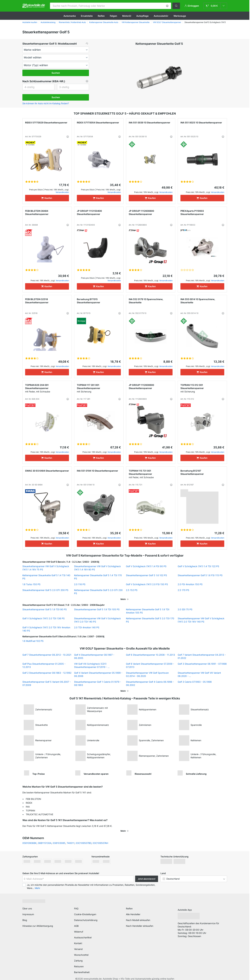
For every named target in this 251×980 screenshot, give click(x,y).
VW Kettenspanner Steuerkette (136, 22)
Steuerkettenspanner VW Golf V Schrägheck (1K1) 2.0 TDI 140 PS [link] (97, 620)
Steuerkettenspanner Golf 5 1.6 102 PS (146, 575)
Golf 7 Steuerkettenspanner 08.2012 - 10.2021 (47, 655)
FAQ (76, 904)
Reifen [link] (129, 904)
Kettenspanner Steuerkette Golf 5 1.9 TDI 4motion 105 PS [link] (148, 611)
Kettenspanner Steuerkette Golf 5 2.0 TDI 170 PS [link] (150, 620)
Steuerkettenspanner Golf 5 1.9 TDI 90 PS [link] (45, 609)
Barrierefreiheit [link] (82, 968)
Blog (25, 916)
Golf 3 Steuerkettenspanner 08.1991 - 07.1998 (202, 664)
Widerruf (79, 927)
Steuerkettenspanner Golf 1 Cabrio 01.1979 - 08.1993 (98, 683)
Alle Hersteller (133, 910)
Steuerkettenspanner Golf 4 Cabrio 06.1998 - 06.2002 (150, 683)
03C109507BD (84, 839)
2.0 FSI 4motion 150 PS (190, 584)
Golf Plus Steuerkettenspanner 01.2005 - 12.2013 (44, 665)
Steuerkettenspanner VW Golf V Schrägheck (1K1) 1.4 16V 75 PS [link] (46, 568)
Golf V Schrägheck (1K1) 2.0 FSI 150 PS (147, 584)
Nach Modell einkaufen (138, 916)
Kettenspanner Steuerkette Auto (104, 22)
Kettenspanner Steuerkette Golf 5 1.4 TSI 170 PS (98, 577)
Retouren (79, 962)
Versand (78, 945)
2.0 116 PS (80, 584)
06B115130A (45, 839)
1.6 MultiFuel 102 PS (33, 641)
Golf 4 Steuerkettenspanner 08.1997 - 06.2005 (94, 656)
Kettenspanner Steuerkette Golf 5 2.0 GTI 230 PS (98, 592)
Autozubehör (161, 16)
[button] (167, 6)
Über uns (27, 904)
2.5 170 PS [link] (183, 590)
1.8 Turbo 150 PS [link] (31, 584)
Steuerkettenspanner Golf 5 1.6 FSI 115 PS (200, 575)
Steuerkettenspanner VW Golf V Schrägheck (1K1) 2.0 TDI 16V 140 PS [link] (201, 620)
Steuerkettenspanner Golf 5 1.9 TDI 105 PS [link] (97, 609)
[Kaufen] (47, 198)
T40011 (71, 839)
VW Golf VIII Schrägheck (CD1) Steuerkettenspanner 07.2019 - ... (92, 665)
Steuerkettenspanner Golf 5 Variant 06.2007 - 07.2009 (47, 683)
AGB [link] (76, 922)
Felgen (113, 16)
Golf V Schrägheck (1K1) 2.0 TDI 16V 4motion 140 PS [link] (46, 629)
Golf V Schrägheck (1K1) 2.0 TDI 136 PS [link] (43, 618)
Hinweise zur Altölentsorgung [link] (38, 922)
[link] (215, 6)
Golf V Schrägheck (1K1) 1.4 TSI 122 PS (198, 566)
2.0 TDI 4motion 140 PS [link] (87, 627)
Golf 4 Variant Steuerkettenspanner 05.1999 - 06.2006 (98, 674)
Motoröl (127, 16)
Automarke (70, 16)
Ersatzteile (87, 16)
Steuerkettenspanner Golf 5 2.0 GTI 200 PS (45, 590)
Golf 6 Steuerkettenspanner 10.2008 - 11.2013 (150, 655)
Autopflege (142, 16)
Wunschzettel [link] (81, 951)
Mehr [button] (37, 884)
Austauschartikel (83, 933)
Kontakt (78, 939)
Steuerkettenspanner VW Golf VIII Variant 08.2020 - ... (199, 674)
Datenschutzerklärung (86, 916)
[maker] (56, 50)
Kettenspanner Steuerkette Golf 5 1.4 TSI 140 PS (46, 577)
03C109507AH (100, 839)
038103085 (59, 839)
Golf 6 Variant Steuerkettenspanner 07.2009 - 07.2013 (150, 665)
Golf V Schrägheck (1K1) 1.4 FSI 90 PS (146, 566)
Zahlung (78, 956)
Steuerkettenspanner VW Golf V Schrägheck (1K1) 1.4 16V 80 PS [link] (97, 568)
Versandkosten (62, 192)
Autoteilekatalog (48, 22)
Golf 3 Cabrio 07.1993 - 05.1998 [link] (195, 682)
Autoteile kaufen (30, 22)
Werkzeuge (180, 16)
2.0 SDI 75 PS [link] (185, 609)
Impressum (28, 910)
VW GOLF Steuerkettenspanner (167, 22)
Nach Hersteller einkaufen (140, 922)
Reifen (101, 16)
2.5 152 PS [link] (132, 590)
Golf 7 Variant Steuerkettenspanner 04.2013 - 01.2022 (202, 656)
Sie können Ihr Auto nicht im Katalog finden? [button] (46, 103)
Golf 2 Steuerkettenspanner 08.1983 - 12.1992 (47, 673)
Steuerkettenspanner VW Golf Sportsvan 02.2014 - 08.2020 (147, 674)
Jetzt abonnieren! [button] (147, 875)
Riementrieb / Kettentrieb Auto (72, 22)
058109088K (29, 839)
